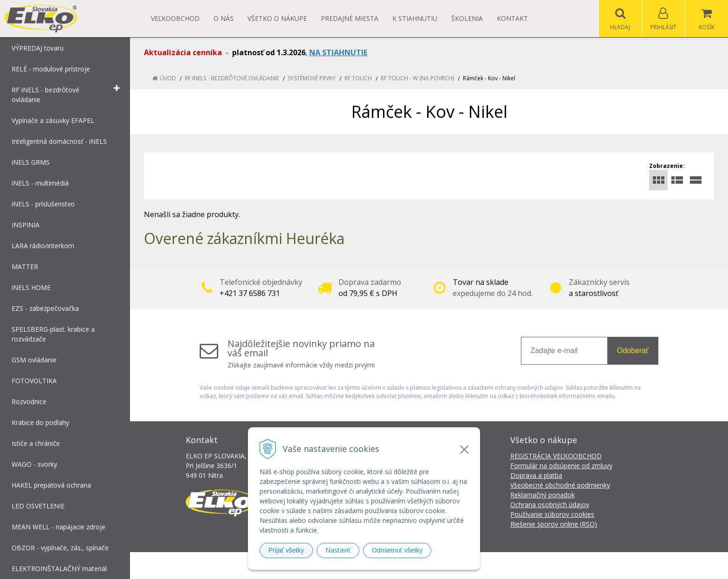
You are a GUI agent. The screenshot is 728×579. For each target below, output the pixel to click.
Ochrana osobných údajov (550, 505)
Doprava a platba (536, 475)
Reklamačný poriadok (543, 495)
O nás (224, 18)
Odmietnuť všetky (397, 550)
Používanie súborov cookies (552, 514)
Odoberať (633, 351)
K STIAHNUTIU (415, 18)
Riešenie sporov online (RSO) (554, 524)
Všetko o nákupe (277, 18)
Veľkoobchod (175, 18)
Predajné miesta (350, 18)
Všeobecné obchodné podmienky (560, 485)
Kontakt (512, 18)
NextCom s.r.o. (531, 565)
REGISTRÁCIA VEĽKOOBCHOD (556, 456)
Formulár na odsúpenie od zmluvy (561, 466)
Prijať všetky (286, 550)
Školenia (467, 18)
